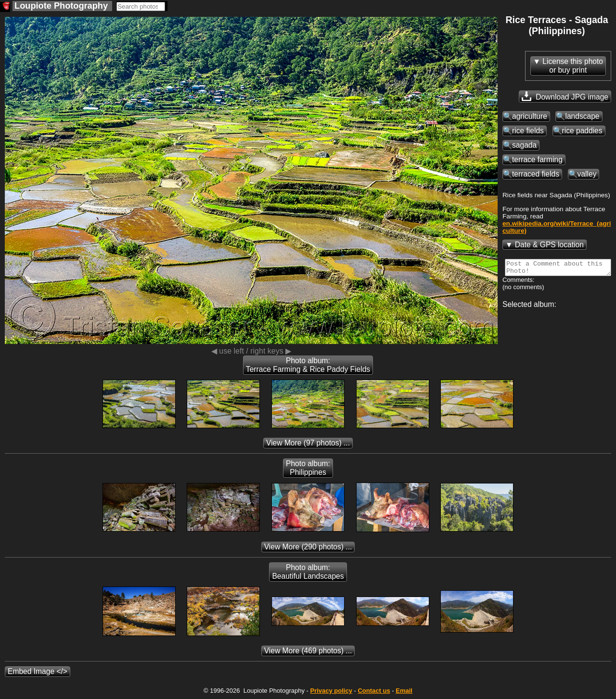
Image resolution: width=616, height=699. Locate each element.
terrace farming (537, 159)
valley (587, 174)
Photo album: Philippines (308, 468)
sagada (524, 145)
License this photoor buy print (573, 66)
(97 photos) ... (308, 443)
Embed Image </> (38, 671)
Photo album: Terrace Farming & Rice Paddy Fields (308, 365)
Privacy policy (331, 691)
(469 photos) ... (308, 651)
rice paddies (582, 131)
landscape (582, 116)
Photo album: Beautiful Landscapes (308, 572)
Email (404, 691)
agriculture (530, 116)
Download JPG (565, 96)
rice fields (528, 131)
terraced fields (536, 174)
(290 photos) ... (308, 547)
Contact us (374, 691)
